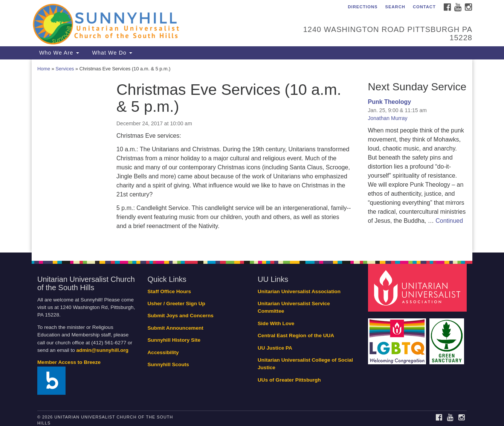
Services (65, 69)
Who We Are (58, 53)
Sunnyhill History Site (174, 340)
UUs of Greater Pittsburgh (289, 380)
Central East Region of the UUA (296, 335)
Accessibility (163, 352)
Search (395, 7)
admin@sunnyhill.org (103, 350)
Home (44, 69)
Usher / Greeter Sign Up (176, 304)
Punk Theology (390, 102)
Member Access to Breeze (69, 362)
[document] (252, 156)
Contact (424, 7)
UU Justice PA (275, 348)
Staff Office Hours (170, 291)
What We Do (111, 53)
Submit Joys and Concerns (181, 316)
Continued (449, 221)
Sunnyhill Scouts (168, 364)
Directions (363, 7)
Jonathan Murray (388, 118)
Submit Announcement (176, 328)
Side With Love (276, 323)
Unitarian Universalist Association (299, 291)
